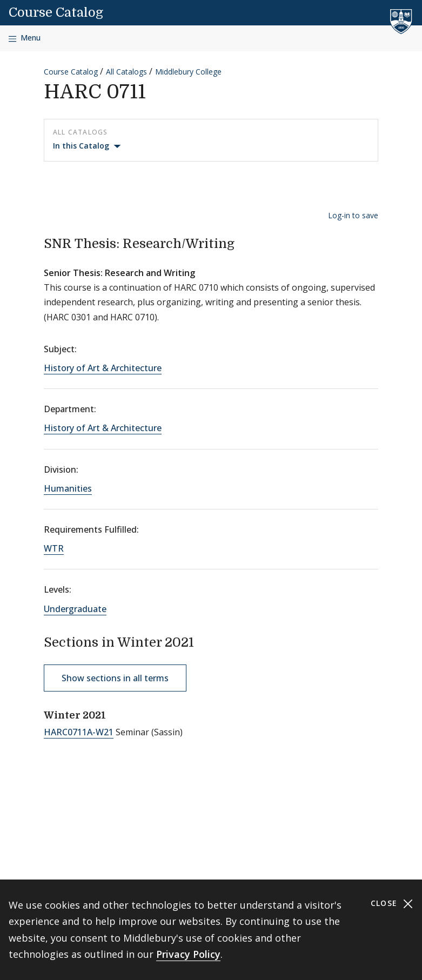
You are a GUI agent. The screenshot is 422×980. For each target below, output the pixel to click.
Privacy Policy (188, 954)
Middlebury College (188, 72)
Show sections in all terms (115, 678)
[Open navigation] (25, 38)
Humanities (68, 488)
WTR (54, 548)
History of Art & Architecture (103, 368)
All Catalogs (126, 72)
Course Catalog (56, 12)
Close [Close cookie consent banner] (392, 904)
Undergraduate (75, 609)
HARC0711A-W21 (79, 732)
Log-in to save (353, 215)
